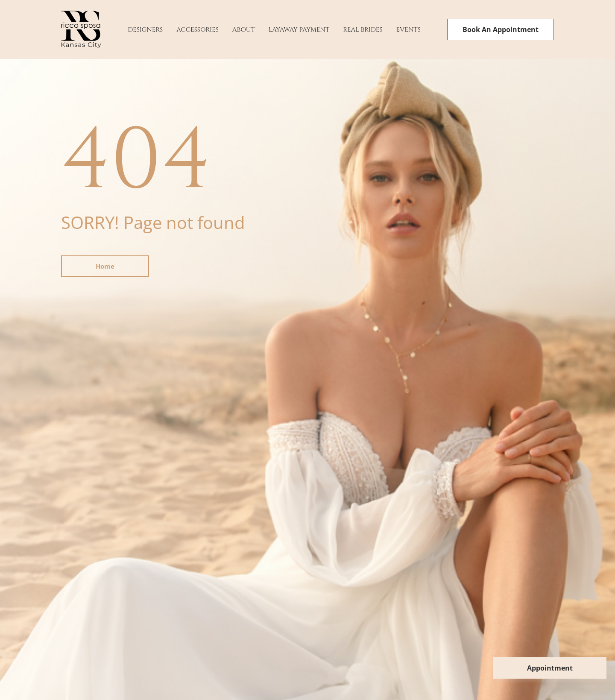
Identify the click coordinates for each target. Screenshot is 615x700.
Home (105, 266)
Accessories (198, 30)
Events (408, 30)
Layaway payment (299, 30)
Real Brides (363, 30)
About (244, 30)
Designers (145, 30)
